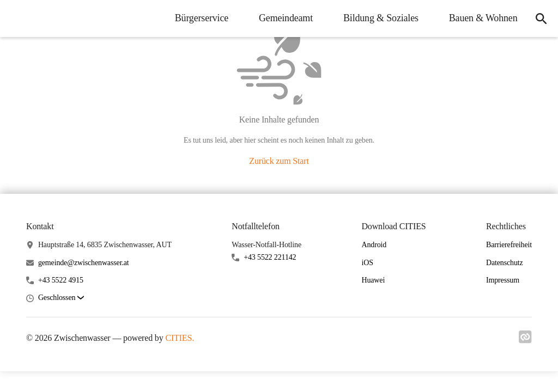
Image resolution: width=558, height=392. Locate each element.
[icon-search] (539, 19)
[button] (61, 298)
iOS (367, 263)
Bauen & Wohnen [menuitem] (480, 18)
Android (374, 245)
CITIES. (180, 338)
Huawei (373, 280)
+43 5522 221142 (270, 257)
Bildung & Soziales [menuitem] (378, 18)
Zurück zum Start (279, 161)
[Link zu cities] (525, 340)
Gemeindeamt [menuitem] (283, 18)
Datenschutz (505, 263)
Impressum (503, 280)
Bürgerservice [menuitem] (198, 18)
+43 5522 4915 (61, 280)
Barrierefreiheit (509, 245)
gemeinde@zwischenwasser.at (84, 263)
